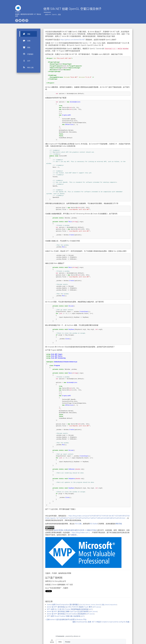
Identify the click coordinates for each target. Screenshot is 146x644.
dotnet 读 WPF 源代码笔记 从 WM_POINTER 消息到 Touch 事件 (69, 607)
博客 (26, 34)
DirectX (88, 605)
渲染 (59, 15)
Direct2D (98, 605)
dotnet (98, 607)
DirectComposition (111, 605)
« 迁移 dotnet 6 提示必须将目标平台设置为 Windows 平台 (66, 619)
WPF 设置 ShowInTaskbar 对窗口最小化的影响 (64, 616)
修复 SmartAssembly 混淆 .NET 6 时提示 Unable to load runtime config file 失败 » (101, 622)
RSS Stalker (94, 524)
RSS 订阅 (27, 67)
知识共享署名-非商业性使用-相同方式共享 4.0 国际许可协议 (75, 530)
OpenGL (54, 15)
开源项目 (27, 54)
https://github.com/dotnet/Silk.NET (73, 40)
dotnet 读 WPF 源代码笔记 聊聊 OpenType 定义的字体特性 (68, 611)
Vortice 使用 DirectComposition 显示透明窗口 (63, 605)
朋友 (26, 47)
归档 (26, 41)
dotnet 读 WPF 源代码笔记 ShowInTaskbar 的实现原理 (66, 614)
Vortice (93, 605)
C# (81, 605)
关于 (26, 61)
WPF (50, 15)
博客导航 (119, 524)
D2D (84, 605)
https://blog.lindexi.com (80, 533)
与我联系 (73, 535)
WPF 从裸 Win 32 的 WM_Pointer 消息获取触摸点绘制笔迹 (68, 609)
